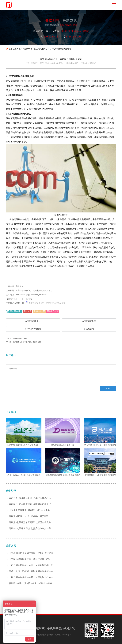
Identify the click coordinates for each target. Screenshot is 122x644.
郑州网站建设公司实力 (21, 339)
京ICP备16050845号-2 (63, 635)
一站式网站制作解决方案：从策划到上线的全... (32, 577)
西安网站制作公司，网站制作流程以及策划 (52, 49)
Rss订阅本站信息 (33, 329)
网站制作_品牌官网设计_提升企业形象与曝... (31, 528)
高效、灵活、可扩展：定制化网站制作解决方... (32, 571)
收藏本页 (12, 299)
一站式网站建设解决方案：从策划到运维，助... (32, 565)
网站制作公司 (39, 311)
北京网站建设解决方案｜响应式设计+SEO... (30, 559)
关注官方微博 (89, 321)
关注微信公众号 (33, 322)
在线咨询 (89, 329)
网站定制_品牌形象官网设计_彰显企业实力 (30, 522)
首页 (20, 49)
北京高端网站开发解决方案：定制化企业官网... (32, 553)
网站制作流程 (53, 311)
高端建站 (93, 63)
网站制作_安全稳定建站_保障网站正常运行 (30, 504)
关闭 (29, 299)
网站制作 (28, 311)
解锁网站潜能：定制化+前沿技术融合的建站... (31, 583)
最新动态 (28, 49)
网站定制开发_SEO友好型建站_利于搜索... (29, 516)
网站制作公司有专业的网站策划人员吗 (27, 342)
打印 (21, 299)
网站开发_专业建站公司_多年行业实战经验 (30, 498)
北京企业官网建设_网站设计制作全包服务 (29, 510)
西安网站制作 (16, 311)
